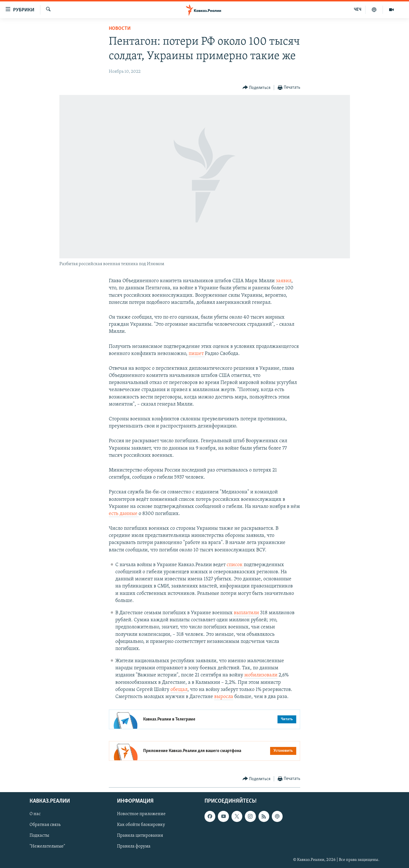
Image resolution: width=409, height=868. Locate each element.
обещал (179, 690)
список (235, 565)
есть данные (124, 514)
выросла (224, 697)
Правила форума (134, 847)
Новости (120, 29)
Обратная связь (45, 825)
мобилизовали (261, 675)
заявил (284, 281)
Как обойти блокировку (141, 825)
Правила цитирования (140, 836)
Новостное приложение (141, 814)
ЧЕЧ (358, 10)
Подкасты (39, 836)
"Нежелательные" (47, 847)
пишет (197, 354)
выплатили (247, 613)
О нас (35, 814)
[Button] (257, 88)
